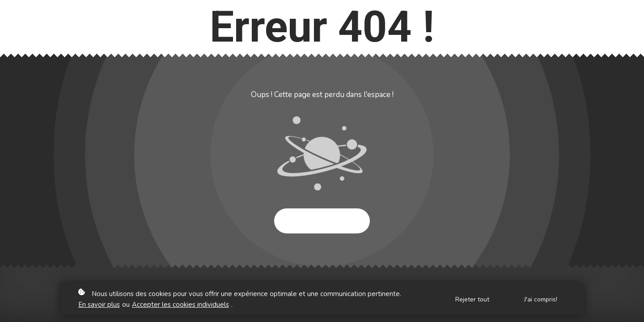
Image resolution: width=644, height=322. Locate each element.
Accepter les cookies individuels (180, 305)
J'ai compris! (541, 300)
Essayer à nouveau (322, 221)
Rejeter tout (472, 300)
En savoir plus (99, 305)
